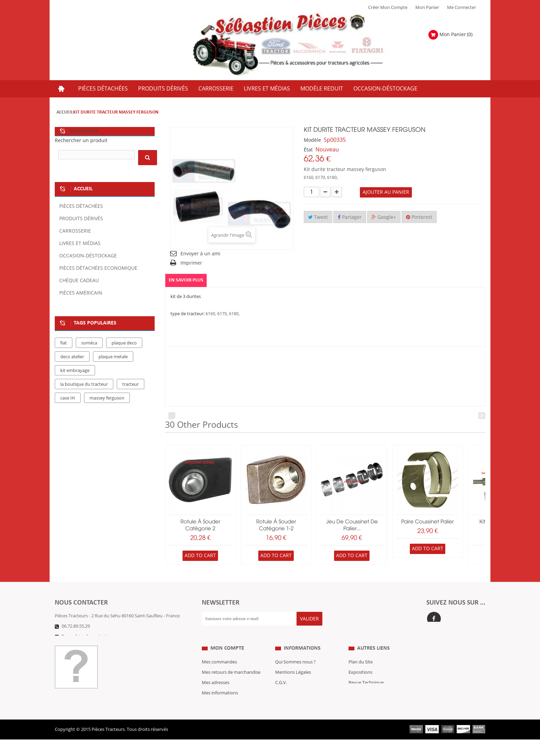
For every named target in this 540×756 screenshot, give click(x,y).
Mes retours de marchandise (231, 677)
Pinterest (419, 217)
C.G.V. (281, 687)
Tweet (318, 217)
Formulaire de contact (84, 637)
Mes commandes (219, 666)
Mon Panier (427, 8)
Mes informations (220, 697)
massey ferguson (107, 398)
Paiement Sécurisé (294, 707)
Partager (350, 217)
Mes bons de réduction (225, 707)
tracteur (131, 384)
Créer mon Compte (388, 8)
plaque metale (113, 357)
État (308, 150)
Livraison (284, 697)
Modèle (312, 140)
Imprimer (191, 263)
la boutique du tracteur (84, 384)
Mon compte (227, 652)
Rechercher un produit (81, 141)
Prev (172, 416)
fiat (64, 343)
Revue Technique (366, 687)
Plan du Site (361, 666)
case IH (68, 398)
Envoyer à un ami (200, 254)
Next (482, 416)
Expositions (360, 677)
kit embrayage (75, 371)
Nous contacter (364, 697)
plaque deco (124, 343)
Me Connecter (461, 8)
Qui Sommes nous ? (295, 666)
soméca (89, 343)
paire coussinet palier (428, 522)
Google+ (384, 217)
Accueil (65, 112)
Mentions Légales (293, 677)
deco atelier (72, 357)
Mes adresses (216, 687)
